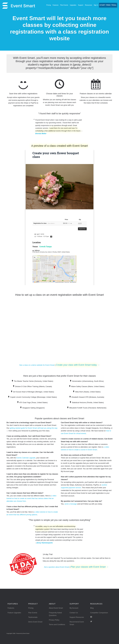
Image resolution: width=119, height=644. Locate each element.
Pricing (31, 608)
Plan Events (33, 613)
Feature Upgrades (14, 613)
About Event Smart (56, 608)
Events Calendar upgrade (26, 458)
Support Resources (77, 617)
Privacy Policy (54, 620)
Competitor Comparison (99, 613)
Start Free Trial (108, 5)
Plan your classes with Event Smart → (90, 567)
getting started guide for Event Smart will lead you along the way (34, 428)
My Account (74, 608)
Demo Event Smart (35, 622)
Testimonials (33, 617)
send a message (71, 504)
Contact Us (74, 613)
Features (11, 608)
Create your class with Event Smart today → (78, 365)
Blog (92, 608)
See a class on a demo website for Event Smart (37, 365)
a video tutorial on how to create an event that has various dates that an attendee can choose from (31, 498)
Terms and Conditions (57, 625)
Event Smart (19, 6)
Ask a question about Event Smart (57, 567)
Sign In (96, 5)
